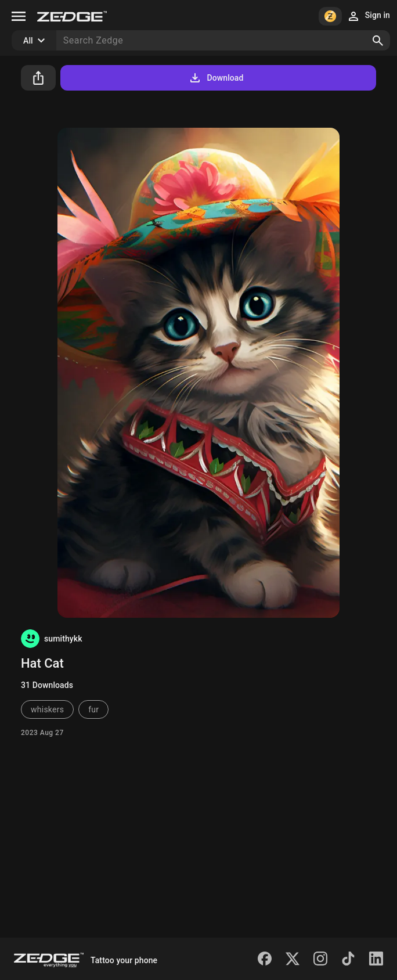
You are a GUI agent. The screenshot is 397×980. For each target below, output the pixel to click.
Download (216, 78)
